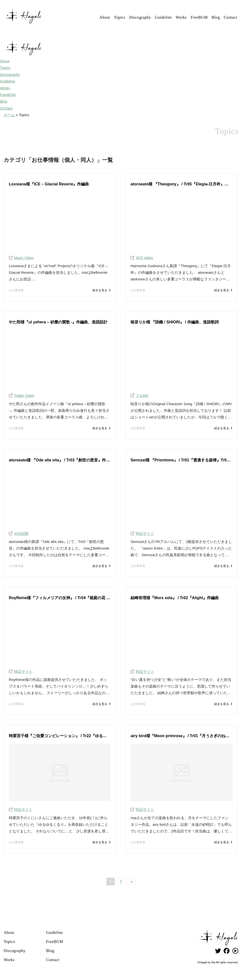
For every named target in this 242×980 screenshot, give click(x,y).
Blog (216, 17)
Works (181, 17)
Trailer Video (24, 395)
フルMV (142, 395)
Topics (120, 17)
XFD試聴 (21, 533)
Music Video (24, 257)
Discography (140, 17)
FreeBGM (199, 17)
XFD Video (145, 257)
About (105, 17)
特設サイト (145, 533)
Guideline (163, 17)
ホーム (9, 114)
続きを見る (100, 290)
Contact (230, 17)
